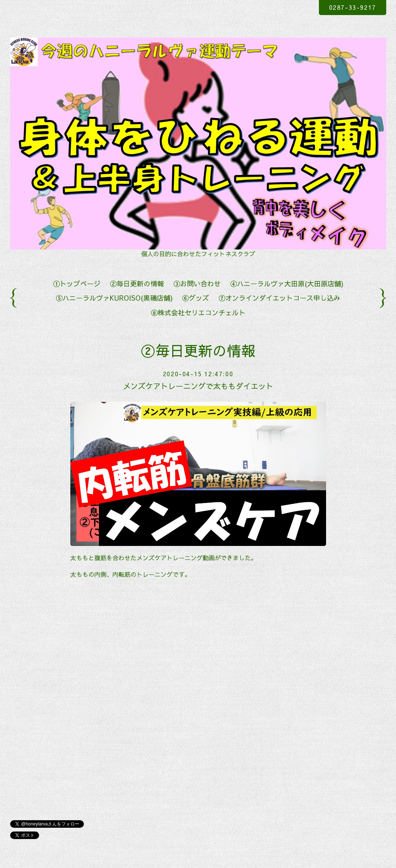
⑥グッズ (196, 298)
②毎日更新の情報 (137, 284)
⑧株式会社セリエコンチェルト (198, 312)
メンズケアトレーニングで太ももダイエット (198, 386)
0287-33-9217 (353, 7)
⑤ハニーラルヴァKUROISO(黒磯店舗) (114, 298)
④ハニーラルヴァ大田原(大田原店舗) (287, 284)
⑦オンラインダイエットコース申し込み (279, 298)
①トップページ (77, 284)
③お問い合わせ (197, 284)
